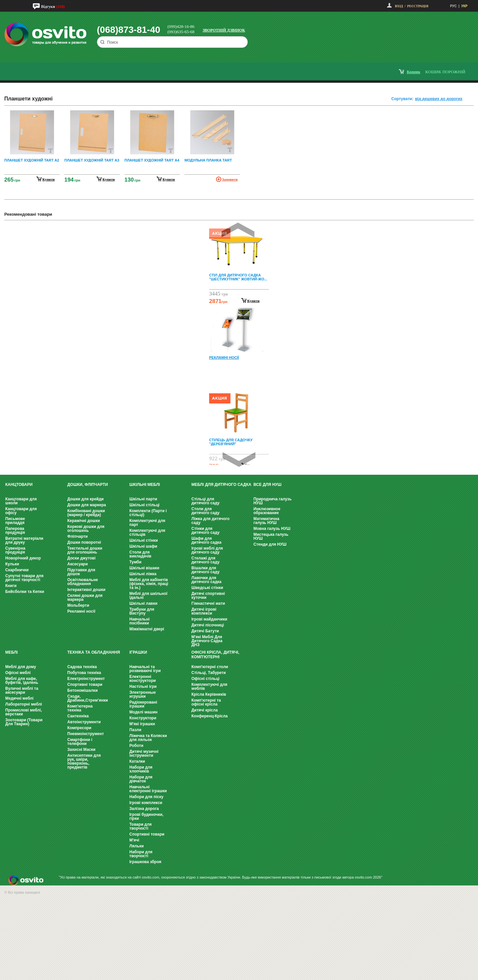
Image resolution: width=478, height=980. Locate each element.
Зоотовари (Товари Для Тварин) (24, 722)
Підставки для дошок (81, 572)
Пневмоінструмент (86, 734)
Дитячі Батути (205, 631)
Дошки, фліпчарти (88, 485)
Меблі (11, 652)
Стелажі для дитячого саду (206, 560)
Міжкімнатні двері (147, 629)
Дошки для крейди (86, 499)
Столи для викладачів (140, 554)
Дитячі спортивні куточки (208, 596)
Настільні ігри (143, 686)
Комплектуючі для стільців (147, 533)
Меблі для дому (21, 667)
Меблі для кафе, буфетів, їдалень (22, 681)
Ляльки (137, 846)
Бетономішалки (83, 690)
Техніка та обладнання (94, 652)
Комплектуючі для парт (147, 523)
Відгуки (48, 7)
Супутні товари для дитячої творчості (24, 578)
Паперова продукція (15, 531)
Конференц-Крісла (210, 716)
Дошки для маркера (87, 505)
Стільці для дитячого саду (206, 501)
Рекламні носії (81, 611)
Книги (11, 586)
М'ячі (134, 840)
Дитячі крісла (205, 710)
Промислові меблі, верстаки (24, 712)
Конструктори (143, 718)
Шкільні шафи (143, 546)
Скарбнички (17, 570)
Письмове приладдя (15, 521)
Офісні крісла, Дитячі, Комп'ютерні (215, 655)
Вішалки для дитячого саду (206, 570)
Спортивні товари (85, 685)
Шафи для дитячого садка (206, 540)
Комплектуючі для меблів (209, 686)
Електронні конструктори (143, 679)
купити (49, 179)
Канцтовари (19, 485)
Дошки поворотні (84, 542)
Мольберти (78, 605)
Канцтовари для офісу (21, 511)
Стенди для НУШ (270, 544)
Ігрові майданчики (209, 619)
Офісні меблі (18, 673)
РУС (453, 6)
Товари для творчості (141, 826)
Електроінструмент (86, 679)
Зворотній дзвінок (224, 30)
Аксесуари (77, 564)
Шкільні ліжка (143, 574)
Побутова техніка (84, 673)
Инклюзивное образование (267, 511)
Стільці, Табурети (209, 673)
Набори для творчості (141, 854)
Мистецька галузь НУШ (271, 536)
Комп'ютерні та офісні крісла (206, 702)
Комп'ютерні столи (210, 667)
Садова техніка (82, 667)
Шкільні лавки (143, 603)
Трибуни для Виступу (142, 611)
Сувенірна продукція (15, 550)
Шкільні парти (143, 499)
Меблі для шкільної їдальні (148, 596)
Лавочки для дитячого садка (206, 580)
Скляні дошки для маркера (85, 598)
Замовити (230, 179)
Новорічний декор (23, 558)
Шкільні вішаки (144, 568)
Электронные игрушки (142, 694)
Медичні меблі (19, 698)
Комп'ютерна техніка (80, 708)
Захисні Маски (81, 750)
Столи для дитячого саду (206, 511)
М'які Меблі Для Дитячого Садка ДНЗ (207, 641)
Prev (238, 230)
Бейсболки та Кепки (25, 592)
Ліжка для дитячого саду (210, 521)
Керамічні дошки (84, 521)
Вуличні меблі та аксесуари (22, 690)
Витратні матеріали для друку (24, 540)
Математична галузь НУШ (266, 521)
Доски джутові (81, 558)
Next (239, 459)
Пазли (135, 730)
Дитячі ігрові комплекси (204, 611)
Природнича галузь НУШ (272, 501)
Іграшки (138, 652)
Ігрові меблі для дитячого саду (207, 550)
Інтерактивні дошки (86, 590)
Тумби (135, 562)
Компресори (79, 728)
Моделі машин (143, 712)
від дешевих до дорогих (439, 99)
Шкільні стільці (144, 505)
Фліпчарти (77, 536)
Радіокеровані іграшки (143, 704)
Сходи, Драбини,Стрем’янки (88, 698)
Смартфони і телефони (80, 742)
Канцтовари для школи (21, 501)
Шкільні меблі (145, 485)
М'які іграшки (142, 724)
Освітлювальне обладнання (83, 582)
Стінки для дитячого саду (206, 531)
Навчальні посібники (139, 621)
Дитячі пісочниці (208, 625)
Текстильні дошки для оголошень (85, 550)
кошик (413, 72)
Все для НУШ (267, 485)
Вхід (399, 6)
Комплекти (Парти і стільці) (148, 513)
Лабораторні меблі (24, 704)
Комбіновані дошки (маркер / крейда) (86, 513)
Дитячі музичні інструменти (144, 753)
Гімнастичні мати (208, 603)
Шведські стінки (207, 588)
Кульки (12, 564)
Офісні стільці (205, 679)
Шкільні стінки (144, 540)
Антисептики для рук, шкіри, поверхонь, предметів (84, 761)
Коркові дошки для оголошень (86, 529)
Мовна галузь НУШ (272, 529)
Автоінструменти (84, 722)
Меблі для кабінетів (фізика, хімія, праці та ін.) (149, 584)
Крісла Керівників (209, 694)
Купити (253, 301)
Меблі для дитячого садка (221, 485)
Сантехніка (78, 716)
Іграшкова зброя (145, 862)
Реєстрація (418, 6)
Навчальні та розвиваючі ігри (145, 669)
